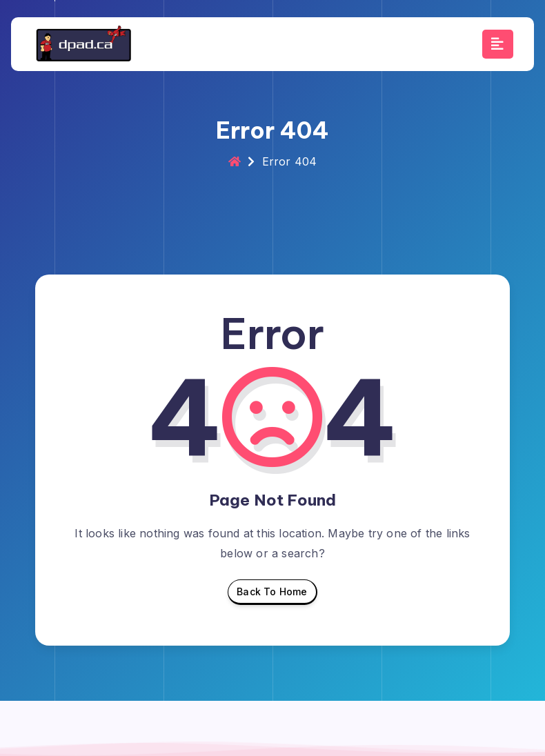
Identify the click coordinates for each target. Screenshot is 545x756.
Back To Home (272, 595)
